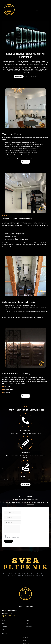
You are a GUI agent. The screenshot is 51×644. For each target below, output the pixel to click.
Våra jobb (5, 630)
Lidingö (9, 575)
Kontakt (4, 633)
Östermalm (14, 575)
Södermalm (17, 383)
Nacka (29, 574)
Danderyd (19, 575)
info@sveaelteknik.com (10, 610)
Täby (27, 383)
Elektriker (28, 623)
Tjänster (5, 627)
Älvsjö (23, 575)
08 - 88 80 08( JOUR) (10, 616)
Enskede (27, 575)
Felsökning (29, 627)
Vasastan (45, 574)
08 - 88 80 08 (8, 613)
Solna (35, 574)
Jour (27, 630)
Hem (4, 623)
